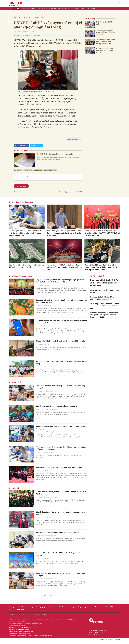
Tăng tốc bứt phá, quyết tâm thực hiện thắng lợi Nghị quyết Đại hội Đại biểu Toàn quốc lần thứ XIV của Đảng (61, 283)
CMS (104, 642)
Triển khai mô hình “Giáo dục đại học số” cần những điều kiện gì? (106, 41)
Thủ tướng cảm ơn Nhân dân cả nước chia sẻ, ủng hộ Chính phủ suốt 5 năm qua (105, 301)
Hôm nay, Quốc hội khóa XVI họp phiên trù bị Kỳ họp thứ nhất (103, 293)
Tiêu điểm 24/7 (39, 17)
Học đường (86, 9)
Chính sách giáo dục (51, 415)
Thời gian (68, 192)
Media (94, 9)
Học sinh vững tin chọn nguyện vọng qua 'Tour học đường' (60, 537)
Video (11, 613)
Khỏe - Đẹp (31, 9)
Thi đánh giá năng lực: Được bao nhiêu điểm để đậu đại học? (106, 33)
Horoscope (47, 309)
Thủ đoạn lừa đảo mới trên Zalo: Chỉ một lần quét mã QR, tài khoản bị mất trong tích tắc (59, 324)
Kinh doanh (52, 9)
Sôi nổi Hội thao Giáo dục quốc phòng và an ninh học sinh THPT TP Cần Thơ (61, 496)
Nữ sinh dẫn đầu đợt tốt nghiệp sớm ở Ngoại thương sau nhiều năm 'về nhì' (59, 517)
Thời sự (23, 9)
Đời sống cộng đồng (73, 9)
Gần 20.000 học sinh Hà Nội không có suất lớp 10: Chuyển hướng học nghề (60, 389)
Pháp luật (47, 329)
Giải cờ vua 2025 (107, 610)
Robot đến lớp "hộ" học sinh (105, 23)
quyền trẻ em (38, 170)
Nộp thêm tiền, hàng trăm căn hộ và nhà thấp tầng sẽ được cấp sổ (26, 266)
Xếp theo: (61, 192)
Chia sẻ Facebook (22, 145)
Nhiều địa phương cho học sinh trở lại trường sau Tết (105, 50)
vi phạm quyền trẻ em (50, 170)
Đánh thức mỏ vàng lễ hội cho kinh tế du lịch (105, 287)
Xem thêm (48, 598)
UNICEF (19, 170)
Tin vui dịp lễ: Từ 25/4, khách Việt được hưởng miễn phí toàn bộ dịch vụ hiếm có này (64, 267)
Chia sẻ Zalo (36, 145)
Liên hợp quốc (28, 170)
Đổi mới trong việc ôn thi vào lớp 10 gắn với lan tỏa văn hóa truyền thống (60, 365)
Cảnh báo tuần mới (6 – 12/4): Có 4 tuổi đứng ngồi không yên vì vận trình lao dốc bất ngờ (59, 304)
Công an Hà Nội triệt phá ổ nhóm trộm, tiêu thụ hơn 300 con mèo (60, 345)
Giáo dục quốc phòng (51, 501)
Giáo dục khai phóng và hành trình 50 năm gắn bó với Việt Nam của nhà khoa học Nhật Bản (105, 309)
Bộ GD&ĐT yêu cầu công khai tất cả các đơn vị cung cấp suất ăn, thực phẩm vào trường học (64, 233)
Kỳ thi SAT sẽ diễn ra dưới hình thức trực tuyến (58, 156)
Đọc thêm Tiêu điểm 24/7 (22, 202)
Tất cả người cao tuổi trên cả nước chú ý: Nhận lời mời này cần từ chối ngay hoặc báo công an (25, 233)
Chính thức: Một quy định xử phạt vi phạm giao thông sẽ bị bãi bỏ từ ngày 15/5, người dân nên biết (101, 267)
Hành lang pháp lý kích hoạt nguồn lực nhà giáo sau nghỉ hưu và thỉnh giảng (61, 430)
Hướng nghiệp (41, 9)
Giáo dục (16, 9)
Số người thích (77, 192)
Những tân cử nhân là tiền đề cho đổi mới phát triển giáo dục (60, 471)
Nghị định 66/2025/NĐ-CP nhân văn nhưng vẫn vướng (60, 410)
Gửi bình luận (21, 186)
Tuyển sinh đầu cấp (50, 370)
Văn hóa (60, 9)
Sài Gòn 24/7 (20, 613)
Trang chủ (17, 17)
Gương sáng (48, 522)
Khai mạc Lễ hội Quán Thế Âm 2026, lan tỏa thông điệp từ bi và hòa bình (58, 558)
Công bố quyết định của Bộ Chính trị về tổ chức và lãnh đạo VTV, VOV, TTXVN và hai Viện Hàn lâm (102, 233)
